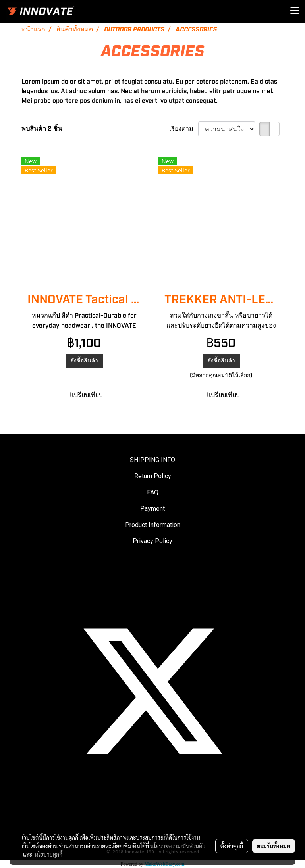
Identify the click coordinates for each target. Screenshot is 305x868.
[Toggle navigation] (295, 11)
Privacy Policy (152, 541)
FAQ (153, 492)
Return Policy (153, 476)
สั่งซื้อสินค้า (84, 361)
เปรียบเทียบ (87, 395)
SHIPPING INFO (152, 460)
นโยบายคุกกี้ (48, 854)
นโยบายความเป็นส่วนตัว (178, 846)
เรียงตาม (184, 129)
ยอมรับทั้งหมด (274, 846)
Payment (152, 509)
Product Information (153, 525)
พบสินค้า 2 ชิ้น (42, 129)
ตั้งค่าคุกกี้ (232, 846)
